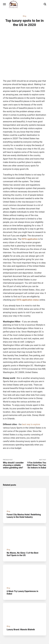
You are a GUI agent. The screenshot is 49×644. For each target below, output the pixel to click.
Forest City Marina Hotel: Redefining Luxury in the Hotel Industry (24, 496)
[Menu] (5, 4)
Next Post (35, 444)
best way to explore (31, 404)
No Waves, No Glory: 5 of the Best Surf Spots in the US (23, 534)
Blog (24, 16)
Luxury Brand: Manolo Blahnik (21, 610)
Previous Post (14, 444)
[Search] (45, 4)
